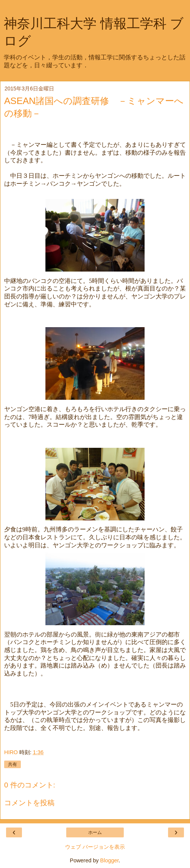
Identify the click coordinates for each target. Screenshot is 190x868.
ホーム (95, 832)
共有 (12, 764)
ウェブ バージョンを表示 (95, 847)
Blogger (110, 860)
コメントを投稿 (29, 803)
